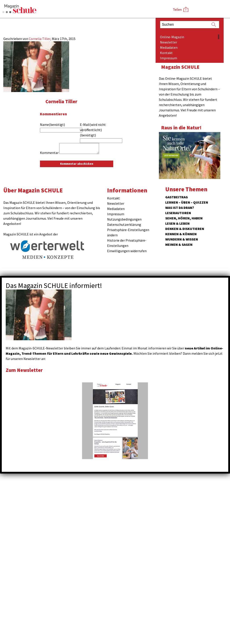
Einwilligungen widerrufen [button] (127, 251)
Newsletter (169, 42)
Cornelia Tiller (61, 101)
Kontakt (166, 53)
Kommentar (49, 153)
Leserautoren (178, 213)
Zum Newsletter (24, 370)
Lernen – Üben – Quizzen (187, 202)
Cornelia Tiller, (40, 39)
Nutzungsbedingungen (124, 219)
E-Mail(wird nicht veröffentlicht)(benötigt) (93, 130)
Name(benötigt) (52, 125)
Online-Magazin (172, 37)
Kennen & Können (181, 234)
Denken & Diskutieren (185, 229)
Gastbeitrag (177, 197)
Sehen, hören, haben (184, 218)
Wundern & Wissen (182, 239)
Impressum (169, 58)
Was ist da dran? (180, 208)
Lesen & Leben (177, 223)
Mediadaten (169, 47)
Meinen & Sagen (179, 244)
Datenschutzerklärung (124, 224)
